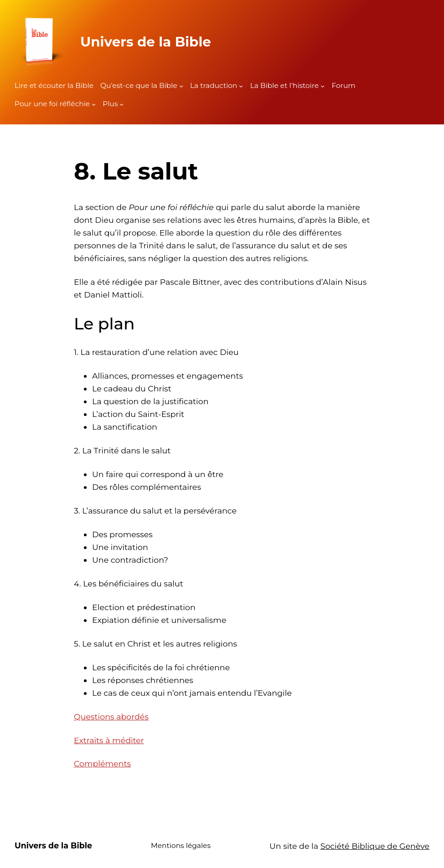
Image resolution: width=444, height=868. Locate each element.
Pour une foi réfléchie (52, 104)
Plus (110, 104)
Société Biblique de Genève (375, 846)
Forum (343, 85)
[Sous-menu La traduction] (241, 86)
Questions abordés (111, 716)
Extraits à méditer (109, 740)
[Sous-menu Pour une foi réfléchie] (94, 104)
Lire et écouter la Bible (54, 85)
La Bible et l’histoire (285, 85)
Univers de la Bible (146, 41)
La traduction (214, 85)
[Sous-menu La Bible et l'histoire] (323, 86)
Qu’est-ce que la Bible (139, 85)
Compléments (102, 763)
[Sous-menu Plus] (121, 104)
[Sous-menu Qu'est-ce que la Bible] (181, 86)
